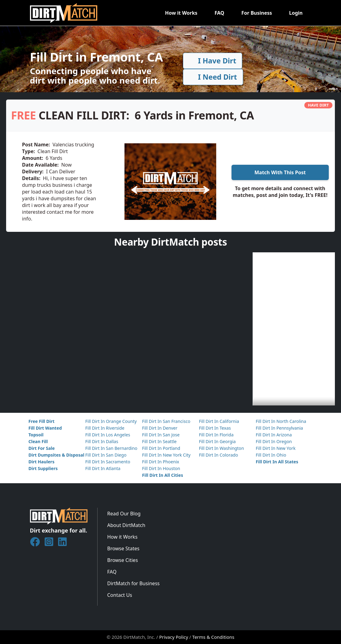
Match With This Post (280, 172)
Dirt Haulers (41, 462)
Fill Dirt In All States (277, 462)
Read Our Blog (124, 514)
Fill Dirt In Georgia (217, 441)
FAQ (219, 13)
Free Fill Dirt (41, 421)
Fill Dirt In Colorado (218, 455)
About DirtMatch (126, 525)
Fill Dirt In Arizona (274, 435)
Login (296, 13)
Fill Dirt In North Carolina (281, 421)
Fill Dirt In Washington (221, 448)
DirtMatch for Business (133, 583)
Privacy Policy (174, 637)
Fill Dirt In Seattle (159, 441)
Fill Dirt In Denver (160, 428)
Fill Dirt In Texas (215, 428)
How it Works (181, 13)
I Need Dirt (213, 77)
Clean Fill (38, 441)
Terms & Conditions (213, 637)
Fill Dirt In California (219, 421)
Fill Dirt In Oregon (274, 441)
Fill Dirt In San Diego (106, 455)
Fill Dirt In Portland (161, 448)
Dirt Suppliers (43, 468)
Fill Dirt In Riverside (105, 428)
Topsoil (36, 435)
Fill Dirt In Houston (161, 468)
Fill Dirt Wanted (45, 428)
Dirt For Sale (42, 448)
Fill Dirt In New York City (166, 455)
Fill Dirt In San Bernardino (111, 448)
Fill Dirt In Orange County (111, 421)
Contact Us (120, 595)
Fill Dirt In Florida (216, 435)
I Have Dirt (212, 61)
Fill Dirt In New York (276, 448)
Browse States (123, 548)
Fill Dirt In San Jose (161, 435)
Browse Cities (123, 560)
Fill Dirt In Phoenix (161, 462)
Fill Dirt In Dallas (102, 441)
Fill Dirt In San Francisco (166, 421)
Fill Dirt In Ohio (271, 455)
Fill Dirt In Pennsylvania (279, 428)
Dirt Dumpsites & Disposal (56, 455)
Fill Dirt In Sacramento (108, 462)
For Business (257, 13)
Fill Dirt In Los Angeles (108, 435)
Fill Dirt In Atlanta (103, 468)
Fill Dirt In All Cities (163, 475)
